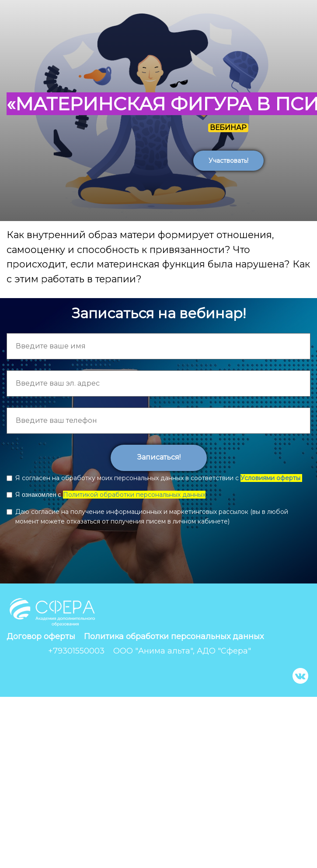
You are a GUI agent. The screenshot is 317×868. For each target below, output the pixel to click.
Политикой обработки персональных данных (134, 495)
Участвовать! (228, 161)
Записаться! (159, 457)
